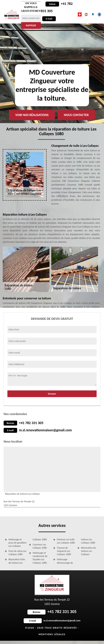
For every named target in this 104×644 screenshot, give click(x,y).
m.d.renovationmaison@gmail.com (45, 430)
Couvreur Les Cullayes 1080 (40, 546)
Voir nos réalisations (32, 115)
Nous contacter (76, 115)
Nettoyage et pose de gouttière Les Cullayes (18, 543)
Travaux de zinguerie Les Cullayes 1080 (64, 551)
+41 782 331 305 (31, 423)
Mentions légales (52, 634)
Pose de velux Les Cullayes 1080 (17, 553)
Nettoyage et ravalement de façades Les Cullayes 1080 (40, 558)
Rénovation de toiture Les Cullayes (88, 551)
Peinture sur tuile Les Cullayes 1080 (66, 541)
